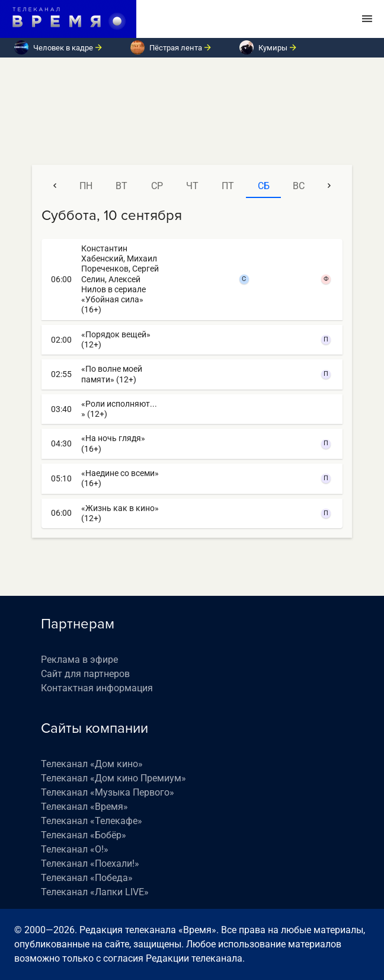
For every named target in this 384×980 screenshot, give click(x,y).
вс (299, 186)
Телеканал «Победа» (87, 878)
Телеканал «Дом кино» (92, 764)
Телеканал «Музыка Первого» (108, 792)
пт (228, 186)
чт (192, 186)
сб (264, 186)
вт (121, 186)
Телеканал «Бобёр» (84, 835)
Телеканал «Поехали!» (90, 864)
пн (86, 186)
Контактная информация (97, 688)
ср (157, 186)
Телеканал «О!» (75, 849)
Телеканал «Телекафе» (92, 821)
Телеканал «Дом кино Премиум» (113, 778)
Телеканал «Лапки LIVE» (95, 892)
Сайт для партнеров (85, 674)
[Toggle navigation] (367, 19)
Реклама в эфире (79, 660)
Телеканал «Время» (84, 807)
